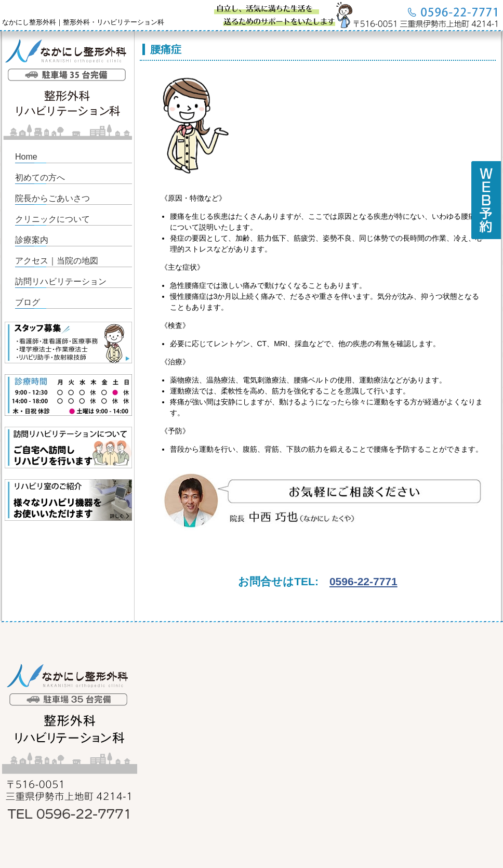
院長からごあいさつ (52, 198)
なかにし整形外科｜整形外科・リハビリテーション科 (83, 22)
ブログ (28, 302)
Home (26, 157)
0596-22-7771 (363, 581)
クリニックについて (52, 219)
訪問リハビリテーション (61, 281)
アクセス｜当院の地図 (57, 261)
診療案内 (32, 240)
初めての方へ (40, 177)
